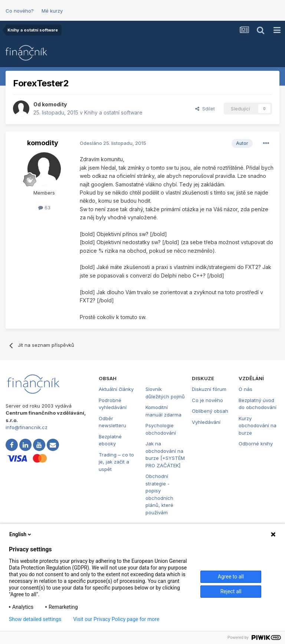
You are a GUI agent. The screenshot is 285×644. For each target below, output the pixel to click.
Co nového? (20, 11)
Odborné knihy (256, 444)
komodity (54, 104)
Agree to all (231, 577)
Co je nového (207, 400)
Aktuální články (116, 389)
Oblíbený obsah (210, 411)
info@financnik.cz (27, 427)
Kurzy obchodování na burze (258, 426)
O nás (245, 389)
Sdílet (205, 109)
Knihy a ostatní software (113, 112)
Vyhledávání (206, 422)
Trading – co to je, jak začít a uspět (116, 462)
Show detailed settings (35, 619)
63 (44, 208)
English (21, 534)
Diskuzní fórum (209, 389)
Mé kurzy (52, 11)
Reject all (231, 591)
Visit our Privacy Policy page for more (116, 619)
